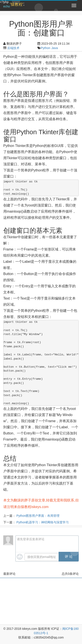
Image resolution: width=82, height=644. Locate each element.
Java (55, 48)
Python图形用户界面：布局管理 (38, 516)
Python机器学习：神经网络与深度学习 (43, 522)
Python (45, 48)
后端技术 (13, 48)
